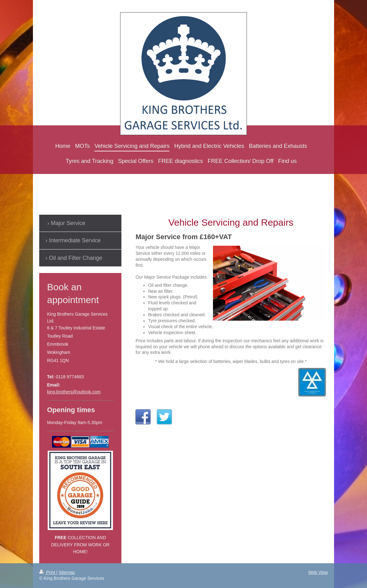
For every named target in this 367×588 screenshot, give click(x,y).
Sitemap (67, 572)
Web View (318, 572)
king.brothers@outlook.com (74, 392)
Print (48, 572)
